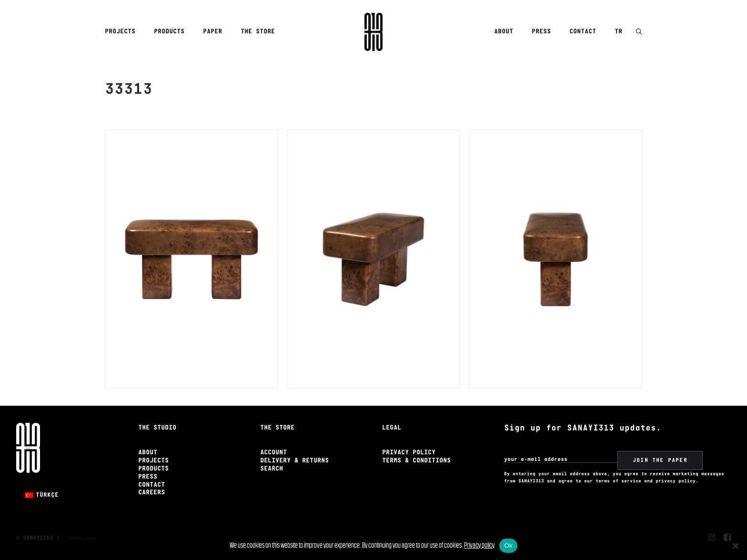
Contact (583, 32)
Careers (151, 493)
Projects (120, 32)
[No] (735, 546)
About (504, 32)
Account (273, 453)
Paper (212, 32)
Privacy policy (479, 545)
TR (618, 32)
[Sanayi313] (373, 32)
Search (272, 469)
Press (541, 32)
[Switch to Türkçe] (42, 495)
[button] (639, 32)
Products (169, 32)
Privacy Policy (409, 453)
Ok (508, 545)
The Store (258, 32)
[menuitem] (123, 32)
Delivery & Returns (294, 461)
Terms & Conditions (416, 461)
